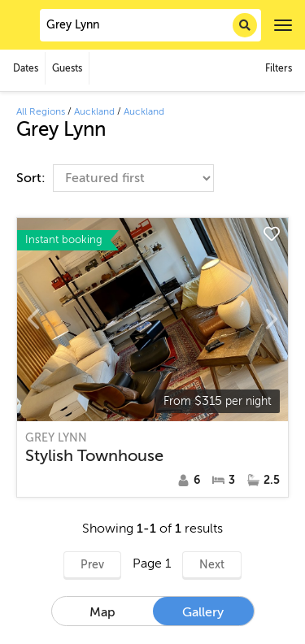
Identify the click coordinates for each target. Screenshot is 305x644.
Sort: (33, 178)
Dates (26, 68)
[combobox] (150, 25)
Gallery (203, 612)
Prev (92, 565)
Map (102, 612)
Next (212, 565)
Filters (279, 68)
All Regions (41, 111)
